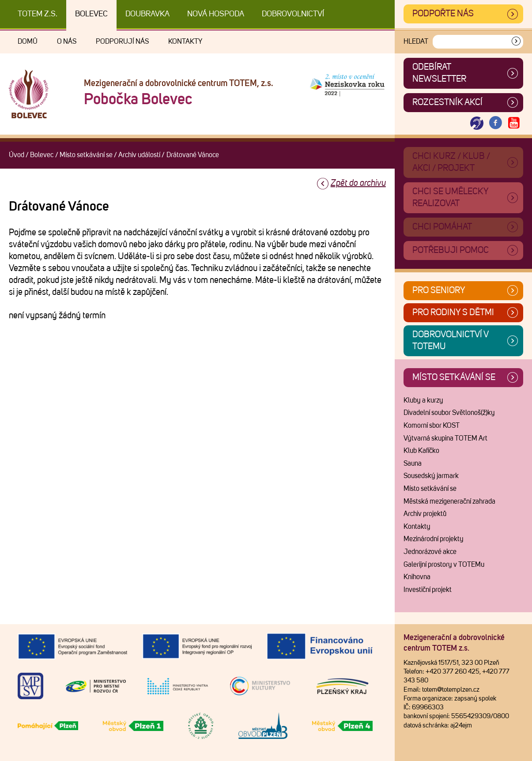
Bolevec (91, 14)
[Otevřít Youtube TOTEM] (514, 123)
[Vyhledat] (516, 42)
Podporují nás (122, 41)
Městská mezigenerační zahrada (449, 501)
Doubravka (147, 14)
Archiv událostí (139, 155)
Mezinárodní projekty (434, 539)
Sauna (413, 463)
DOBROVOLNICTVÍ (293, 14)
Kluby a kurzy (423, 400)
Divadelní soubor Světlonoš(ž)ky (449, 413)
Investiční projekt (428, 590)
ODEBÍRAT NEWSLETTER (439, 73)
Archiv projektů (425, 514)
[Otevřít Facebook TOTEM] (495, 123)
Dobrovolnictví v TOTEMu (451, 341)
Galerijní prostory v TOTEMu (444, 565)
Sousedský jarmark (431, 476)
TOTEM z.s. (38, 14)
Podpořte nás (443, 14)
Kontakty (185, 41)
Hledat (416, 41)
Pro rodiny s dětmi (453, 313)
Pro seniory (439, 290)
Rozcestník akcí (447, 102)
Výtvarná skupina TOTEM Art (445, 438)
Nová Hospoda (216, 14)
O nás (67, 41)
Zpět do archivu (358, 183)
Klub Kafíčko (421, 451)
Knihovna (417, 577)
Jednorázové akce (430, 552)
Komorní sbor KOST (432, 426)
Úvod (17, 155)
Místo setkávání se (86, 155)
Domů (28, 41)
